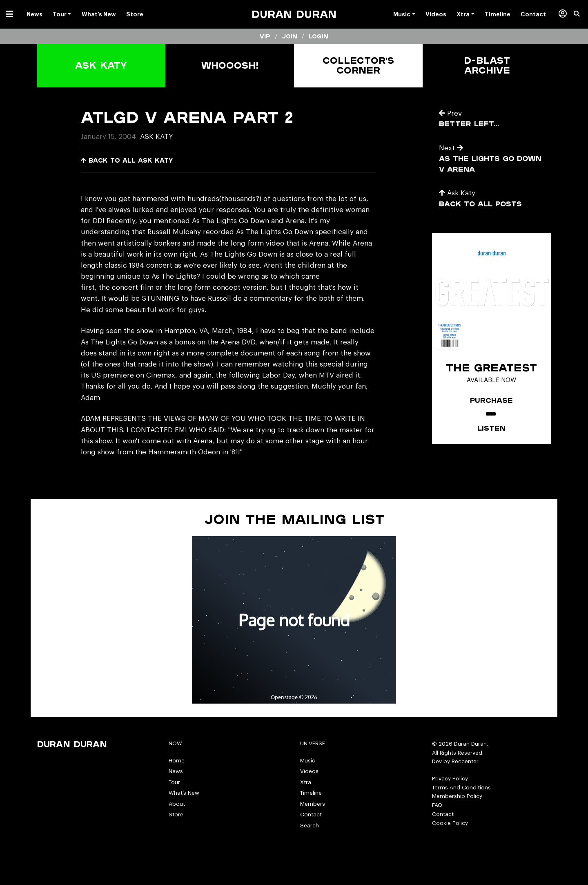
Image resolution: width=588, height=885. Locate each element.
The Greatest (491, 367)
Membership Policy (457, 796)
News (176, 771)
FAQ (437, 805)
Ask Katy (156, 137)
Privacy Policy (450, 779)
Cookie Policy (450, 823)
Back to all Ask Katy (127, 160)
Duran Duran (294, 14)
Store (176, 815)
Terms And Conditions (461, 788)
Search (310, 826)
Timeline (311, 793)
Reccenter (465, 761)
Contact (311, 815)
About (177, 804)
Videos (309, 771)
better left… (469, 124)
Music (308, 761)
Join (290, 36)
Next (451, 148)
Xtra (306, 782)
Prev (450, 113)
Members (313, 804)
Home (177, 761)
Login (318, 36)
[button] (581, 14)
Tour (174, 782)
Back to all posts (480, 204)
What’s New (184, 793)
